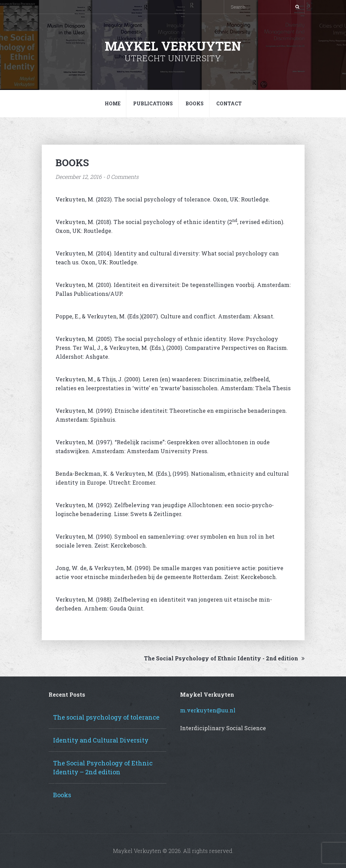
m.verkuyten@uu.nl (208, 710)
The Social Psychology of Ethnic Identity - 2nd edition (224, 658)
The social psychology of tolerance (106, 717)
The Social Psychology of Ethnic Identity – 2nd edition (103, 767)
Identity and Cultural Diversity (101, 740)
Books (195, 103)
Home (113, 103)
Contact (229, 103)
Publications (153, 103)
